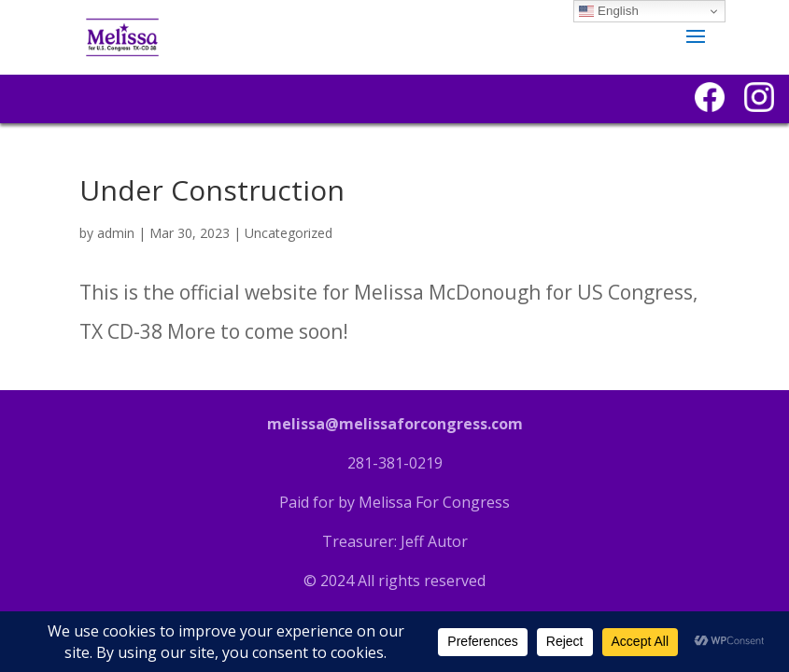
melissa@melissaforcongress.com (395, 424)
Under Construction (212, 190)
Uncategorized (289, 233)
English (608, 11)
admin (116, 233)
